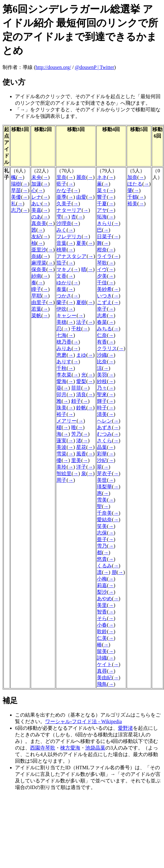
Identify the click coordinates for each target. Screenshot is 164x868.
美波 (61, 447)
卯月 (61, 395)
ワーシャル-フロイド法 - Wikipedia (84, 721)
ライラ (104, 256)
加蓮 (36, 184)
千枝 (76, 329)
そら (102, 618)
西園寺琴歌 (43, 748)
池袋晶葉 (95, 748)
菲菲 (76, 388)
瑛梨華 (104, 487)
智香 (102, 612)
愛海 (61, 381)
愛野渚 (125, 728)
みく (61, 230)
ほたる (135, 184)
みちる (104, 329)
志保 (102, 533)
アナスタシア (71, 256)
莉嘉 (102, 585)
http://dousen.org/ (53, 67)
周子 (61, 480)
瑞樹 (16, 184)
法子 (81, 322)
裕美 (132, 204)
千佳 (102, 283)
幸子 (102, 309)
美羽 (102, 375)
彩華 (102, 454)
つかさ (64, 296)
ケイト (104, 664)
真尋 (102, 671)
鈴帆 (81, 408)
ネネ (102, 177)
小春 (102, 625)
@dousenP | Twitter (95, 67)
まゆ (81, 355)
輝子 (102, 401)
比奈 (102, 362)
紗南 (36, 276)
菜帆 (36, 316)
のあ (36, 217)
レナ (36, 197)
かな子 (64, 190)
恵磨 (61, 355)
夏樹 (81, 302)
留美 (102, 651)
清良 (81, 395)
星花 (81, 447)
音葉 (61, 243)
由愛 (81, 197)
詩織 (102, 658)
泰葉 (61, 289)
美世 (102, 480)
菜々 (102, 190)
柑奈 (102, 250)
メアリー (66, 421)
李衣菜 (64, 375)
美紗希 (104, 289)
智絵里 (64, 473)
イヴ (102, 269)
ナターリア (69, 210)
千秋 (61, 368)
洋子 (81, 467)
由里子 (39, 302)
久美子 (64, 204)
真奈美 (39, 223)
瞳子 (36, 289)
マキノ (64, 269)
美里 (102, 605)
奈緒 (36, 256)
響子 (102, 197)
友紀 (36, 237)
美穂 (61, 322)
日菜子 (104, 237)
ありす (64, 362)
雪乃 (102, 546)
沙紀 (102, 460)
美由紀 (104, 678)
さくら (104, 441)
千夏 (102, 204)
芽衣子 (104, 473)
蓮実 (61, 441)
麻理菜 (39, 263)
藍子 (61, 184)
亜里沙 (39, 250)
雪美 (102, 500)
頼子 (76, 401)
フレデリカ (69, 237)
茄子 (61, 263)
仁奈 (102, 335)
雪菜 (61, 454)
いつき (104, 296)
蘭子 (61, 302)
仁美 (102, 638)
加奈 (132, 177)
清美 (102, 414)
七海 (61, 335)
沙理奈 (64, 223)
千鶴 (132, 197)
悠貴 (102, 559)
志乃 (16, 210)
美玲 (61, 467)
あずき (104, 427)
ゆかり (64, 283)
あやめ (104, 599)
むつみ (104, 434)
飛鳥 (102, 684)
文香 (61, 276)
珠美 (61, 408)
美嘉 (36, 210)
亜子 (102, 539)
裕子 (61, 414)
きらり (104, 223)
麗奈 (81, 177)
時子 (102, 408)
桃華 (61, 250)
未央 (36, 177)
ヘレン (104, 421)
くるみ (104, 566)
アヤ (102, 210)
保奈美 (39, 269)
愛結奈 (104, 520)
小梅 (102, 579)
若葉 (36, 309)
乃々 (102, 388)
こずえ (104, 302)
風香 (81, 454)
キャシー (66, 316)
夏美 (81, 243)
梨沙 (102, 592)
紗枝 (102, 381)
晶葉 (102, 447)
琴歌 (102, 263)
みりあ (64, 348)
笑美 (102, 526)
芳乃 (76, 434)
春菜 (102, 322)
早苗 (16, 190)
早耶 (36, 296)
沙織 (102, 355)
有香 (102, 342)
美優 (16, 197)
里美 (76, 460)
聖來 (102, 395)
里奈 (61, 177)
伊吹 (61, 309)
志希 (102, 316)
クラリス (107, 348)
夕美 (102, 276)
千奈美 (104, 513)
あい (36, 204)
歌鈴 (102, 631)
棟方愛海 (70, 748)
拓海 (102, 217)
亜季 (61, 197)
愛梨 (81, 381)
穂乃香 (64, 342)
